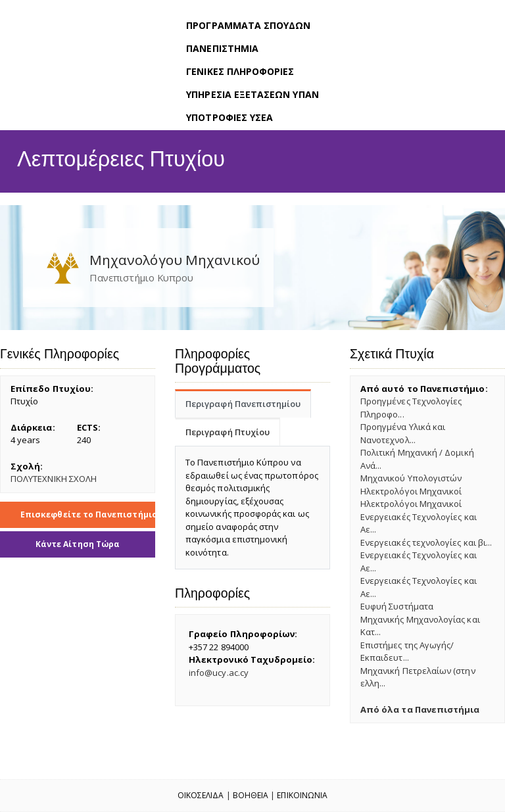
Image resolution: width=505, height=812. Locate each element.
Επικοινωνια (302, 795)
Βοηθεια (251, 795)
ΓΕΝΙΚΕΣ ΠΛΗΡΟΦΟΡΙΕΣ (240, 71)
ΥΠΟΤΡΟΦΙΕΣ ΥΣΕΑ (229, 117)
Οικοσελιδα (201, 795)
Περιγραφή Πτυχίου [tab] (228, 432)
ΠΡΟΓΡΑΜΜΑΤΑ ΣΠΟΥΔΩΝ (248, 25)
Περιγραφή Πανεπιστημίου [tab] (243, 404)
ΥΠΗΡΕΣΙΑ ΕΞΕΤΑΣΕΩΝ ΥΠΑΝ (252, 94)
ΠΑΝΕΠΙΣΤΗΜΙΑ (222, 48)
